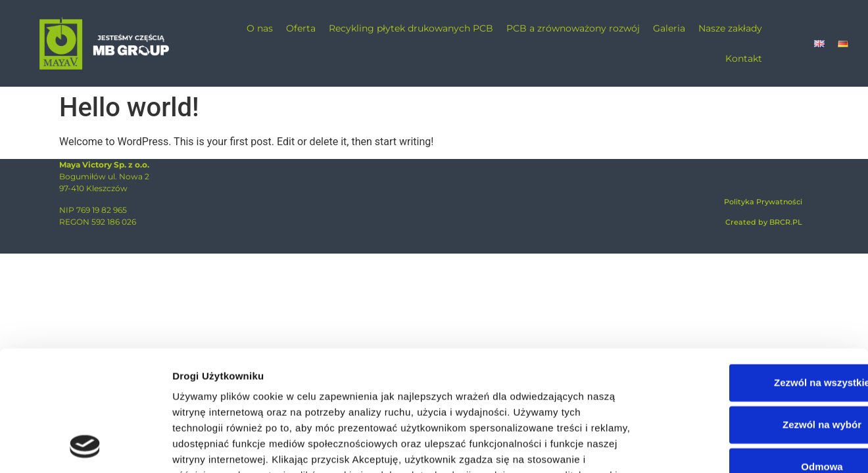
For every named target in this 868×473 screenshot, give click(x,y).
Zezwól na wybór (758, 314)
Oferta (301, 28)
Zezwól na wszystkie (758, 272)
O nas (260, 28)
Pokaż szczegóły (725, 447)
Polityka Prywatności (763, 202)
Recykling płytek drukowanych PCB (411, 28)
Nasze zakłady (730, 28)
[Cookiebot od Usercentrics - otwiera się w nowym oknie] (85, 447)
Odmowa (758, 356)
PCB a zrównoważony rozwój (573, 28)
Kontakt (744, 58)
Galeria (669, 28)
